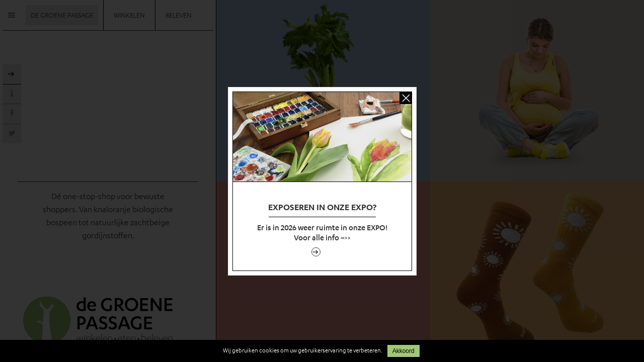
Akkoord (404, 351)
